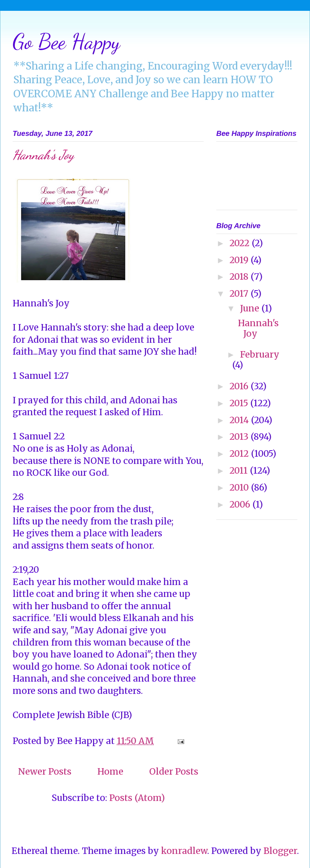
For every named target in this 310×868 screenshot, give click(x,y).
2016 (240, 386)
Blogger (280, 851)
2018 (240, 277)
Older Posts (174, 772)
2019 (240, 260)
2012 (240, 454)
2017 (240, 294)
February (260, 355)
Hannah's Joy (43, 155)
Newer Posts (45, 772)
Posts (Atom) (137, 798)
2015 (240, 403)
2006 (241, 504)
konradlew (184, 851)
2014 (240, 420)
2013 (240, 437)
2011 (240, 471)
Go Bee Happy (66, 41)
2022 (241, 243)
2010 (240, 488)
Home (110, 772)
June (251, 308)
